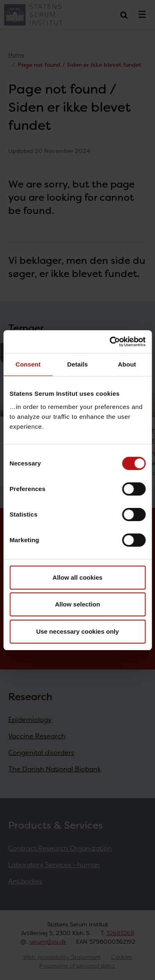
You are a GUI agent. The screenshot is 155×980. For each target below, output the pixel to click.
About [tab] (127, 364)
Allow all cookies (77, 577)
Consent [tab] (28, 364)
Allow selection (77, 604)
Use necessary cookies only (77, 631)
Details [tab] (78, 364)
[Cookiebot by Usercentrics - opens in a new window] (110, 342)
